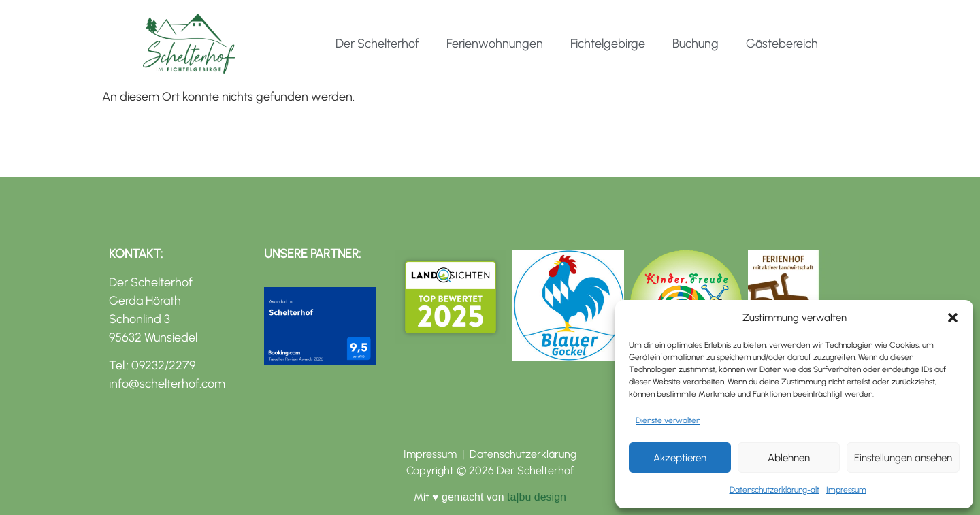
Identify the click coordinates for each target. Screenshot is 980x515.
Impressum (846, 490)
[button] (953, 318)
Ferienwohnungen (495, 44)
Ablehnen (789, 458)
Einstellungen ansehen (903, 458)
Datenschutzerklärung (523, 454)
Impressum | (437, 454)
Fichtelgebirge (608, 44)
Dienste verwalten (668, 420)
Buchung (696, 44)
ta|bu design (535, 497)
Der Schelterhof (377, 44)
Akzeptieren (680, 458)
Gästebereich (782, 44)
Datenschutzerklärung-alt (774, 490)
